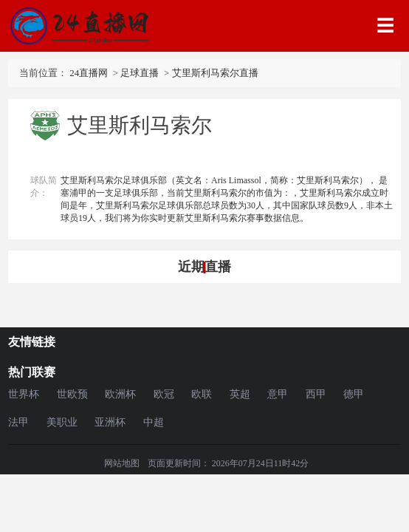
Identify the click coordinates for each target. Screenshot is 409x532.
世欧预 (72, 394)
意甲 (278, 394)
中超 (154, 422)
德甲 (354, 394)
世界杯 (24, 394)
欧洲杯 (120, 394)
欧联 (202, 394)
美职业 (62, 422)
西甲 (316, 394)
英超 (240, 394)
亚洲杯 (110, 422)
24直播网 (89, 73)
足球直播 (140, 73)
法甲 (18, 422)
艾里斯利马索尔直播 (215, 73)
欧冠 (164, 394)
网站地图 (122, 463)
